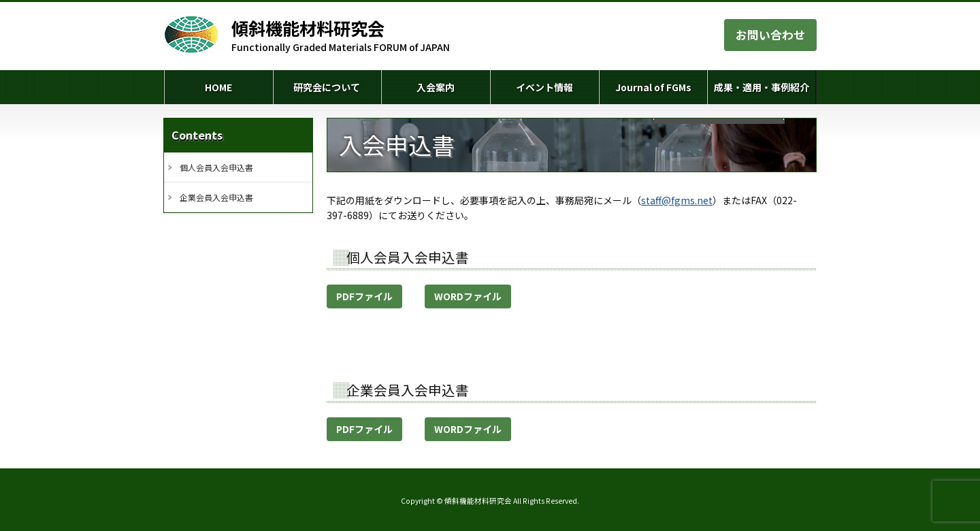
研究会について (327, 87)
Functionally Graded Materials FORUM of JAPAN (341, 35)
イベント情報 (544, 87)
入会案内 (436, 87)
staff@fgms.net (677, 200)
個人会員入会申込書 (216, 167)
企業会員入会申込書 (216, 197)
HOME (218, 87)
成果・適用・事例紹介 (762, 87)
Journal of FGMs (653, 87)
